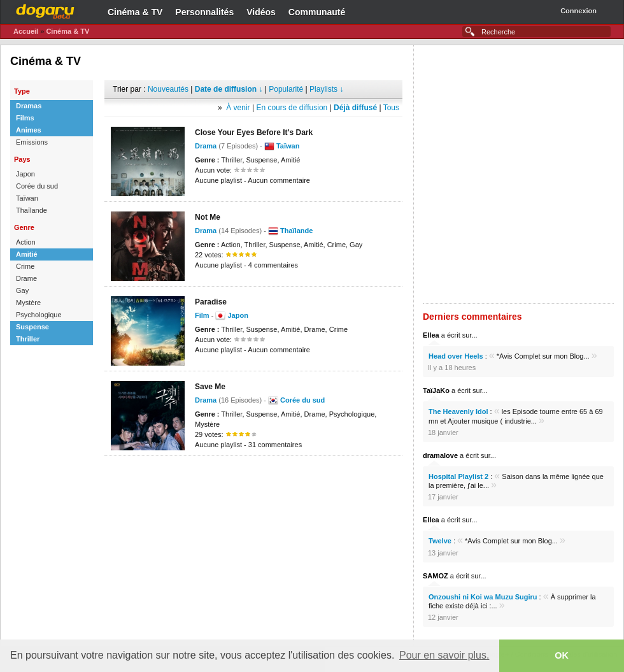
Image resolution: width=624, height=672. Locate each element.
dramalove (440, 455)
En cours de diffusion (292, 108)
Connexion (578, 11)
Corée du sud (302, 400)
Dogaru (45, 10)
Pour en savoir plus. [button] (444, 655)
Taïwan (288, 146)
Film (202, 315)
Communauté (317, 12)
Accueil (26, 31)
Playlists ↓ (326, 89)
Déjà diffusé (355, 108)
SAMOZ (436, 576)
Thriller (28, 339)
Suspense (32, 327)
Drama (206, 400)
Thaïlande (296, 231)
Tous (391, 108)
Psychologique (39, 315)
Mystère (28, 303)
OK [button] (562, 655)
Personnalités (204, 12)
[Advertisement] (254, 520)
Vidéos (261, 12)
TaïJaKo (436, 390)
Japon (238, 315)
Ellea (431, 335)
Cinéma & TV (135, 12)
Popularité (286, 89)
